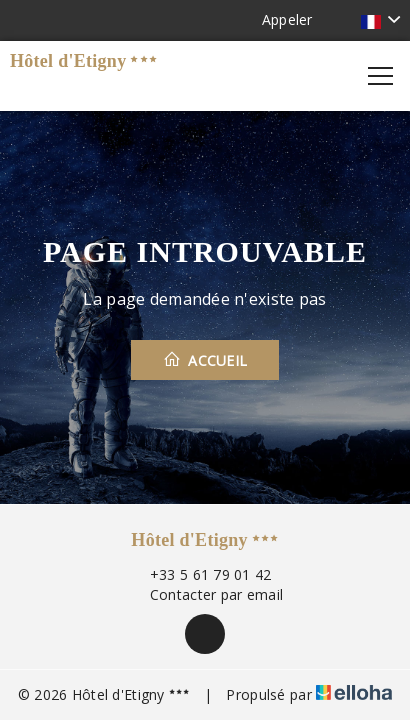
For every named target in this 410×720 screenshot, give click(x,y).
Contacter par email (205, 594)
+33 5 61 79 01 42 (199, 574)
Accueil (205, 360)
